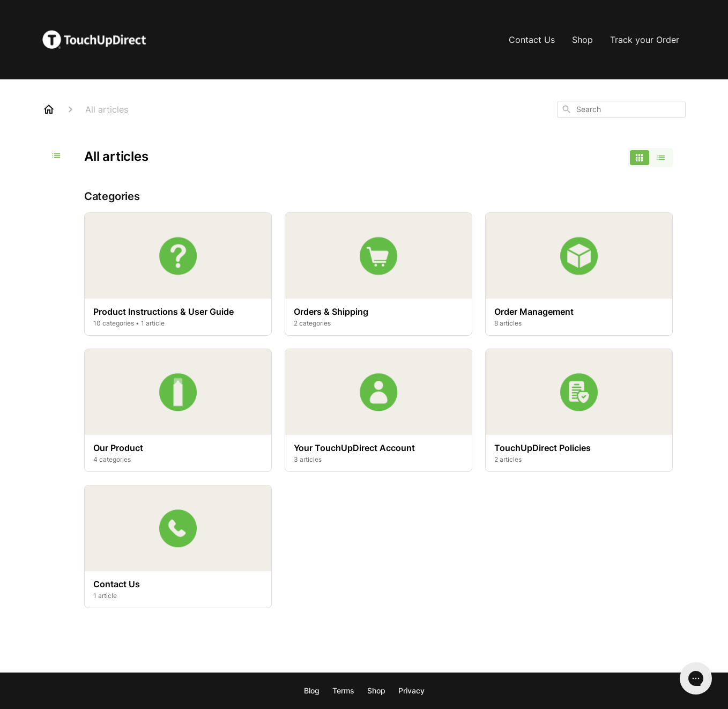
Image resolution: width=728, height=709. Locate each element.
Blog (312, 690)
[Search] (567, 109)
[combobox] (621, 109)
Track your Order (645, 40)
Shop (582, 40)
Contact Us (532, 40)
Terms (343, 690)
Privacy (411, 690)
